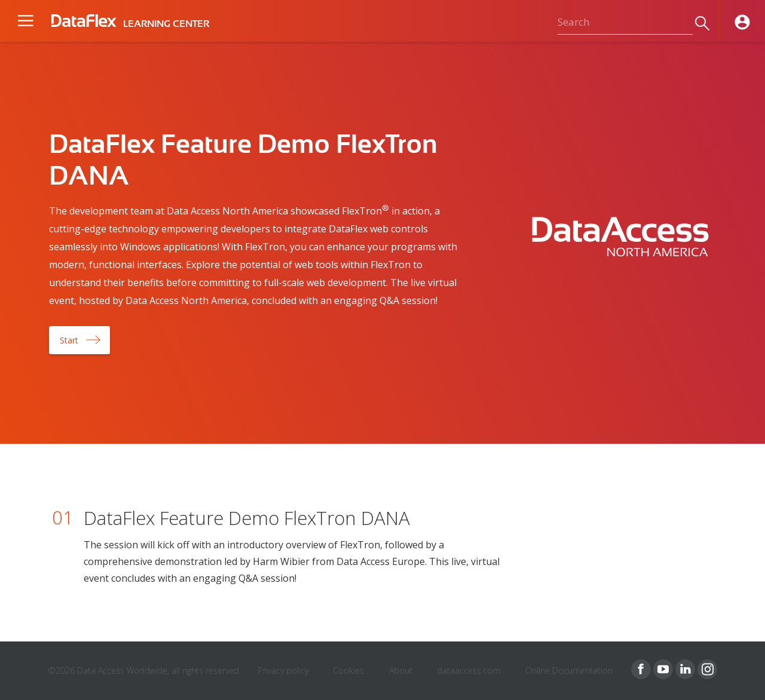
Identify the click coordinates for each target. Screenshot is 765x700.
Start (69, 340)
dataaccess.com (469, 670)
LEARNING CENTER (166, 24)
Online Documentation (569, 670)
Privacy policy (283, 670)
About (401, 670)
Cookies (348, 670)
